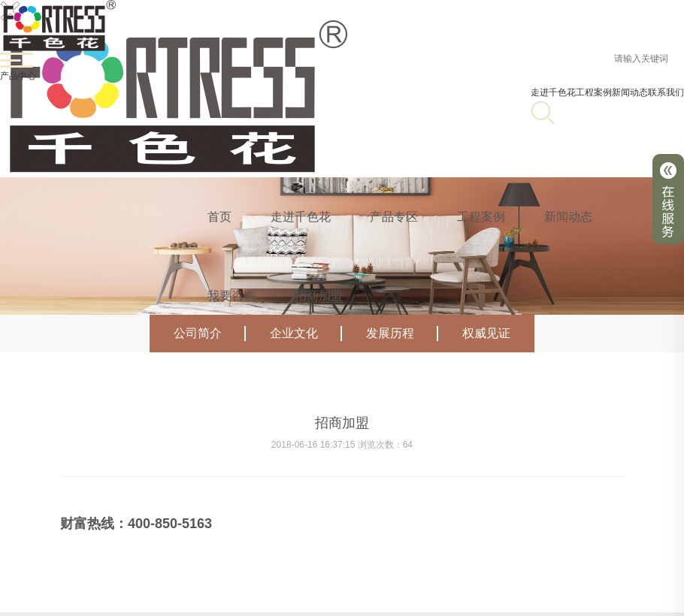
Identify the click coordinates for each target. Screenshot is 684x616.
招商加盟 (319, 296)
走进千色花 (553, 92)
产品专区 (394, 217)
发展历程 (402, 334)
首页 (219, 217)
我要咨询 (232, 296)
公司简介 (210, 334)
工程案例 (594, 92)
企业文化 (306, 334)
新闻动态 (568, 217)
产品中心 (18, 76)
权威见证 (486, 333)
